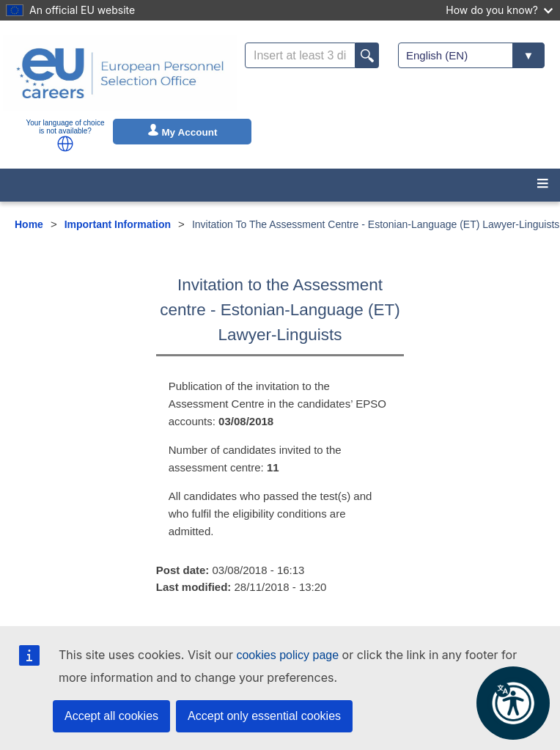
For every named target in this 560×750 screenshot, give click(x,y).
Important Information (118, 224)
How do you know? (499, 10)
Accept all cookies (111, 716)
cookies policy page (287, 655)
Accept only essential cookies (264, 716)
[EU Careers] (120, 73)
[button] (65, 144)
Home (29, 224)
